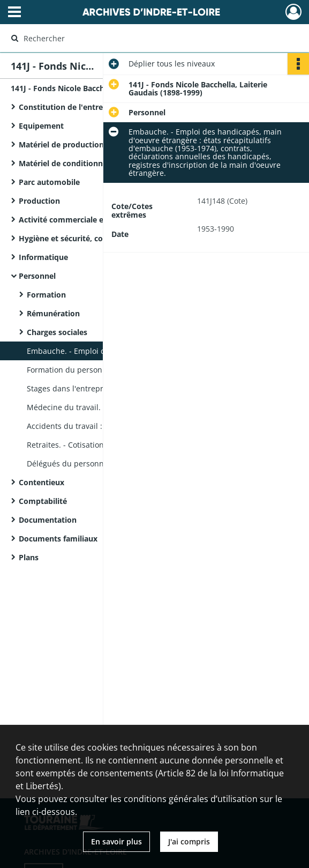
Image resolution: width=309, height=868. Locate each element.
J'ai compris (189, 841)
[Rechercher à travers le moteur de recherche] (145, 38)
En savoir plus (116, 841)
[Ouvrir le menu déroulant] (14, 13)
